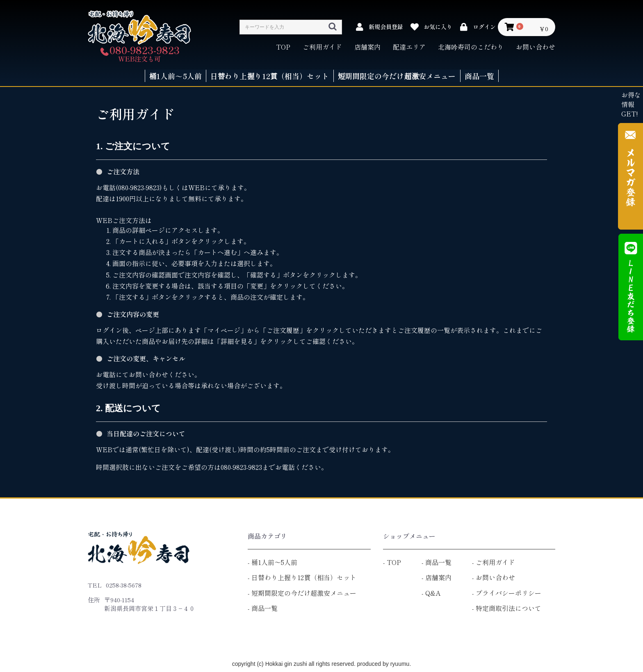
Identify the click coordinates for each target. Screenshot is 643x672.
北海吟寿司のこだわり (471, 47)
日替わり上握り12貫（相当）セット (304, 577)
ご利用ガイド (322, 47)
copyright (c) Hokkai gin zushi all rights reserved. (294, 664)
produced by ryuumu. (383, 664)
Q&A (433, 593)
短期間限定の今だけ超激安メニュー (304, 593)
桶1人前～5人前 (274, 562)
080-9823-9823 (145, 50)
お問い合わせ (536, 47)
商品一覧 (264, 608)
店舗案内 (367, 47)
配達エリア (409, 47)
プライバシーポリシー (508, 593)
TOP (283, 47)
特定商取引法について (508, 608)
